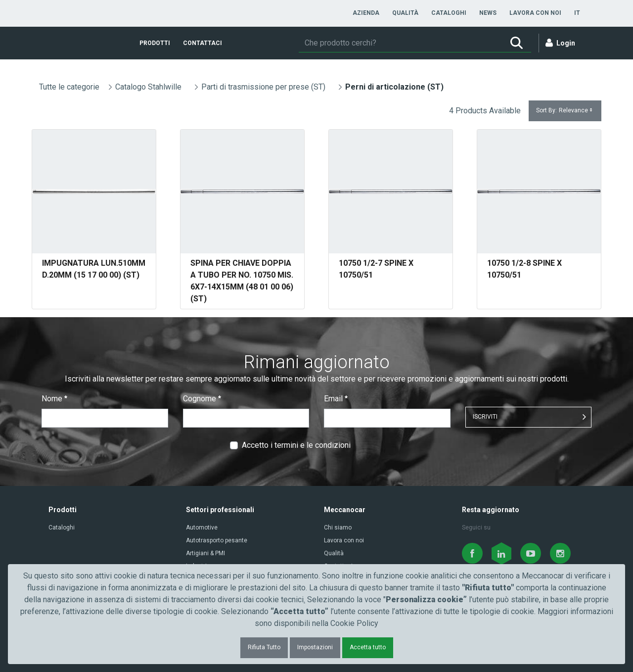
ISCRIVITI (485, 417)
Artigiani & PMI (205, 553)
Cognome (202, 399)
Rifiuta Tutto (264, 647)
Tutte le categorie (69, 87)
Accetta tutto (368, 647)
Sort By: (565, 111)
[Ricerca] (400, 43)
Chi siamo (338, 528)
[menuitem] (366, 13)
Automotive (202, 528)
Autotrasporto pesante (217, 540)
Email (336, 399)
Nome (54, 399)
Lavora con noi (344, 540)
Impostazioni (315, 647)
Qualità (334, 553)
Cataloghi (62, 528)
